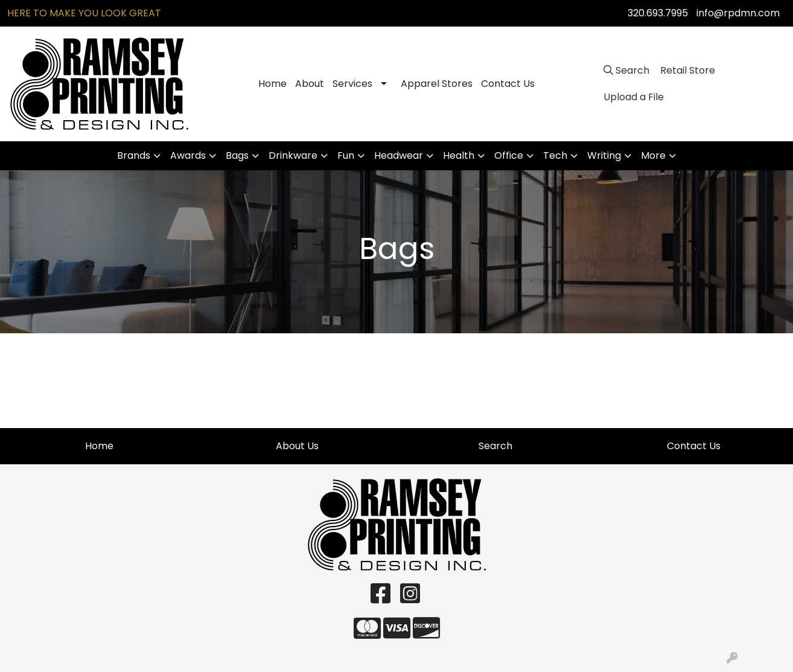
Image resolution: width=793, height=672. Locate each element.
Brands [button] (134, 155)
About (310, 84)
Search (495, 446)
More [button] (653, 155)
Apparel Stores (437, 84)
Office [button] (509, 155)
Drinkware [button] (293, 155)
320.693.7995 (658, 13)
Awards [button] (188, 155)
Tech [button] (555, 155)
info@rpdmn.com (738, 13)
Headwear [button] (399, 155)
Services (352, 84)
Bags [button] (237, 155)
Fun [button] (346, 155)
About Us (297, 446)
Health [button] (459, 155)
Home (272, 84)
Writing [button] (604, 155)
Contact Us (508, 84)
